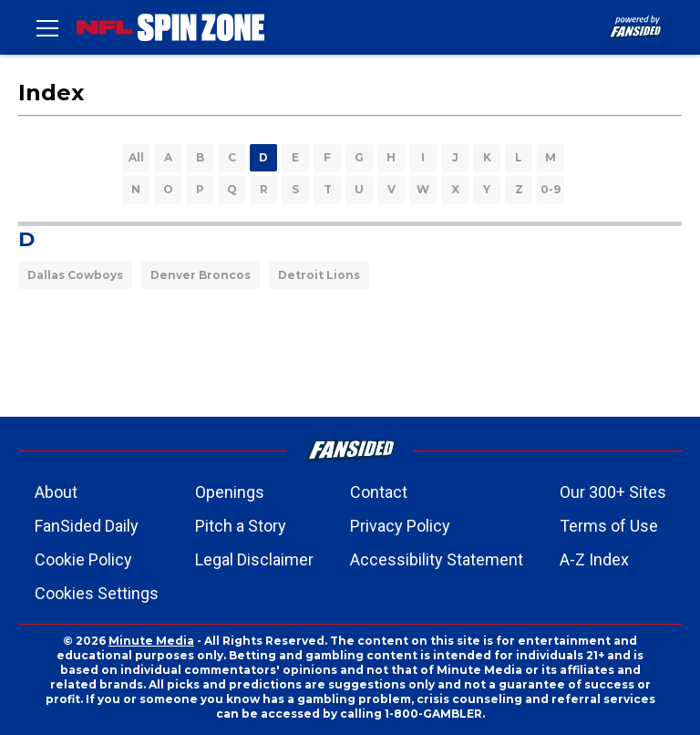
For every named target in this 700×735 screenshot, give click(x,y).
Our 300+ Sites (613, 492)
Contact (379, 492)
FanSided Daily (87, 526)
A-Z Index (594, 559)
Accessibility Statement (437, 559)
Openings (230, 492)
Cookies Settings (97, 593)
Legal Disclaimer (254, 559)
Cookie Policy (83, 559)
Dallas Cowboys (75, 275)
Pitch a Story (241, 526)
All (136, 157)
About (56, 492)
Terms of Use (609, 526)
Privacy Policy (400, 526)
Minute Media (151, 641)
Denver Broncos (201, 275)
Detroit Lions (319, 275)
